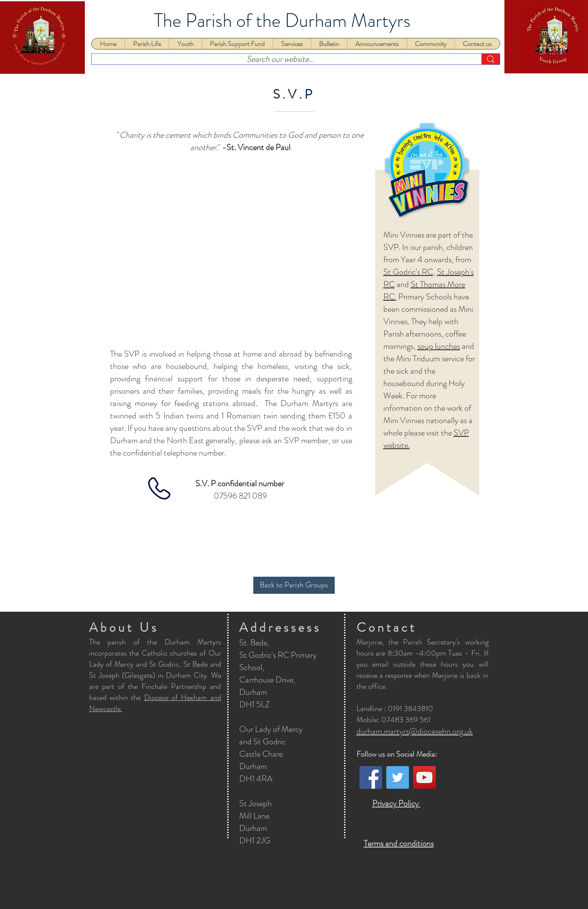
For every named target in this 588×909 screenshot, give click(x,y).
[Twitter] (398, 777)
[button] (147, 44)
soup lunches (439, 346)
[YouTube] (424, 777)
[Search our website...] (280, 59)
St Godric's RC (408, 272)
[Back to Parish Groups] (294, 585)
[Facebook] (371, 777)
